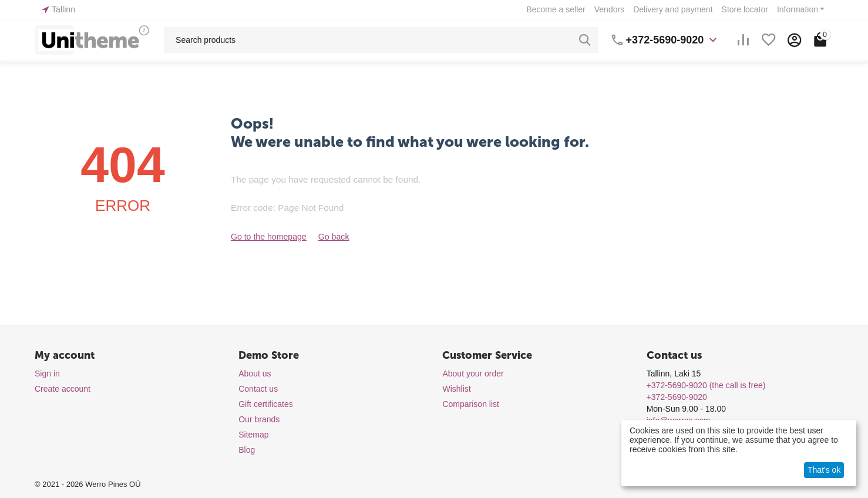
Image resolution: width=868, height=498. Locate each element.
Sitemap (253, 435)
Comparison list (470, 404)
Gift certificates (266, 404)
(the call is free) (706, 385)
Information (798, 9)
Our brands (259, 419)
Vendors (609, 9)
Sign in (47, 373)
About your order (473, 373)
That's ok (824, 470)
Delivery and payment (673, 9)
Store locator (745, 9)
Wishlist (456, 389)
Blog (247, 450)
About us (255, 373)
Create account (63, 389)
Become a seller (556, 9)
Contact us (258, 389)
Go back (333, 237)
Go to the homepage (268, 237)
